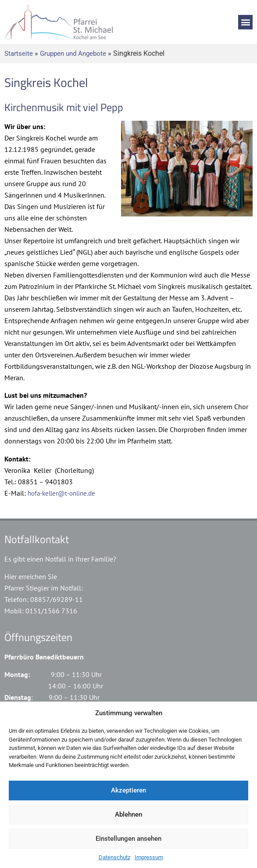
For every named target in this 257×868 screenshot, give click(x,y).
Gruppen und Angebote (73, 54)
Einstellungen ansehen (128, 839)
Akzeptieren (128, 790)
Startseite (19, 54)
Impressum (149, 857)
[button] (245, 22)
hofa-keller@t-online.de (61, 493)
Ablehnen (128, 814)
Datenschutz (114, 857)
